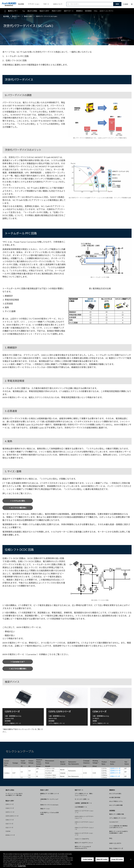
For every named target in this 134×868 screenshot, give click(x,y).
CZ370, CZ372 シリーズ (12, 816)
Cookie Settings (88, 859)
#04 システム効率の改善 (116, 805)
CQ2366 (8, 831)
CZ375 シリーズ (10, 812)
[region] (67, 859)
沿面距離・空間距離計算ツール (83, 803)
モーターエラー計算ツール (82, 799)
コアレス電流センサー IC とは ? (118, 818)
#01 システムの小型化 (115, 794)
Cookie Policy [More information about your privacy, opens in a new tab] (22, 866)
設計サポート (69, 11)
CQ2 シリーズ (9, 828)
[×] (131, 859)
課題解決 (79, 11)
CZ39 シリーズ (10, 804)
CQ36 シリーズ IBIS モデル (82, 839)
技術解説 (88, 11)
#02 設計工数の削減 (115, 797)
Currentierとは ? (114, 822)
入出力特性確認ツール (81, 807)
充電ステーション (45, 809)
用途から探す (57, 11)
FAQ (96, 11)
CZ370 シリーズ (115, 771)
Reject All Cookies (102, 859)
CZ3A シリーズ (10, 820)
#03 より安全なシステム (116, 801)
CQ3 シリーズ (9, 824)
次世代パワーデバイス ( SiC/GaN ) (49, 805)
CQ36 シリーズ (10, 808)
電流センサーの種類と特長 (117, 814)
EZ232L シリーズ (10, 835)
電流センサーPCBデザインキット (84, 843)
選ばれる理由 (32, 11)
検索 (117, 4)
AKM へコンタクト (107, 11)
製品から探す (44, 11)
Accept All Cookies (117, 859)
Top (24, 11)
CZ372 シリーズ (115, 773)
